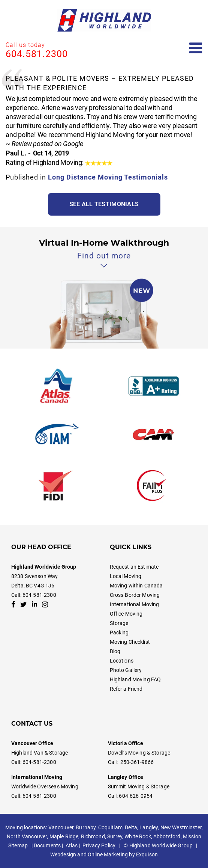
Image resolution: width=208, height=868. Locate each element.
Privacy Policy (99, 845)
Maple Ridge (64, 836)
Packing (119, 633)
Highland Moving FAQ (135, 679)
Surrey (115, 836)
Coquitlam (110, 827)
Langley (149, 827)
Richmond (93, 836)
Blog (115, 651)
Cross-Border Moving (135, 595)
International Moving (135, 604)
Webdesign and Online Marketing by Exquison (104, 854)
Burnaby (86, 827)
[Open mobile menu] (196, 48)
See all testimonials (104, 204)
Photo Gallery (126, 670)
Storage (119, 623)
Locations (122, 661)
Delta (131, 827)
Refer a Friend (126, 689)
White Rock (138, 836)
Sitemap (18, 845)
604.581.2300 (37, 54)
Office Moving (126, 614)
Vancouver (61, 827)
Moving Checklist (130, 642)
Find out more (104, 256)
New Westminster (181, 827)
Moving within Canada (136, 586)
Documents (47, 845)
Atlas (72, 845)
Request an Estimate (134, 567)
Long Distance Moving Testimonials (108, 177)
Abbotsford (167, 836)
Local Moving (126, 576)
